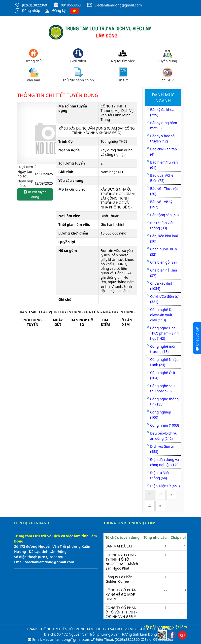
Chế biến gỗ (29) (163, 262)
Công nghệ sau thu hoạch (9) (162, 388)
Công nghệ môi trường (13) (163, 349)
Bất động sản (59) (164, 215)
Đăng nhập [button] (27, 11)
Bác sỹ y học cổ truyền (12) (162, 138)
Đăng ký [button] (55, 11)
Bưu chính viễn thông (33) (162, 225)
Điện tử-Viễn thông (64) (160, 475)
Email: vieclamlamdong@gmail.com (61, 639)
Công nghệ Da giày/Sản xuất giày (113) (162, 315)
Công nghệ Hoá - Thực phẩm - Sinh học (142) (164, 333)
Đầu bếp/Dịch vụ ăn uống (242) (164, 436)
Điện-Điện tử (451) (165, 486)
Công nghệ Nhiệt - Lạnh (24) (165, 362)
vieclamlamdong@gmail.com (118, 5)
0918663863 (71, 5)
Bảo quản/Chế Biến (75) (162, 178)
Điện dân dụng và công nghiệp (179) (165, 462)
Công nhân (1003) (165, 425)
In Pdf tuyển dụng (35, 194)
